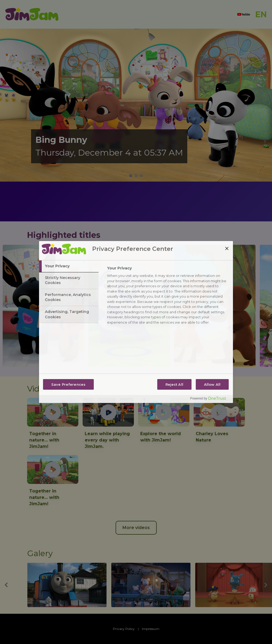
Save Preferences (68, 384)
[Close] (227, 248)
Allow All (212, 384)
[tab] (69, 266)
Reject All (174, 384)
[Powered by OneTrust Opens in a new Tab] (210, 400)
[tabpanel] (168, 297)
